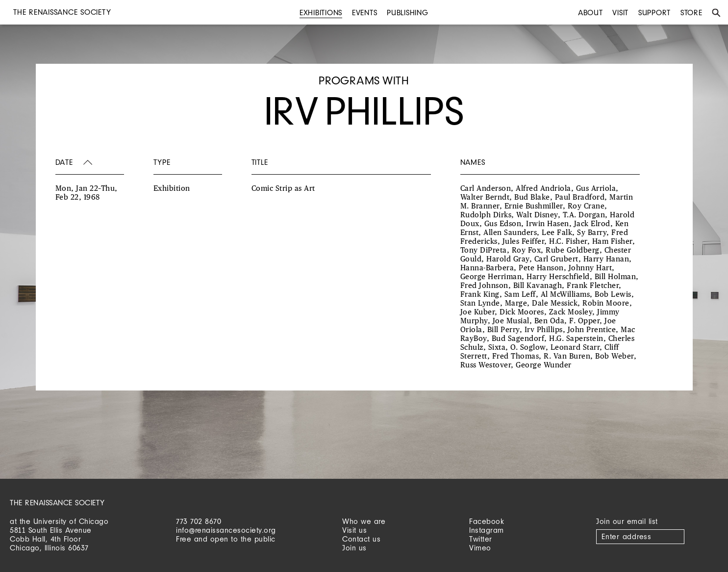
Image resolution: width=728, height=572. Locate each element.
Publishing (408, 13)
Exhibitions (321, 13)
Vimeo (480, 548)
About (590, 13)
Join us (354, 548)
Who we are (364, 521)
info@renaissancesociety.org (226, 530)
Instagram (487, 530)
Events (365, 13)
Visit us (354, 530)
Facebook (487, 521)
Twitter (481, 539)
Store (691, 13)
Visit (620, 13)
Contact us (361, 539)
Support (654, 13)
